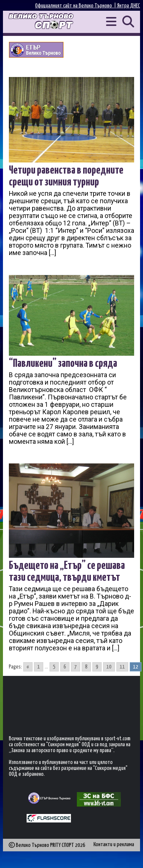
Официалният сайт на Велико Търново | (76, 6)
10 (109, 667)
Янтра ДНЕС (129, 6)
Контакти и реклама (114, 844)
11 (122, 667)
